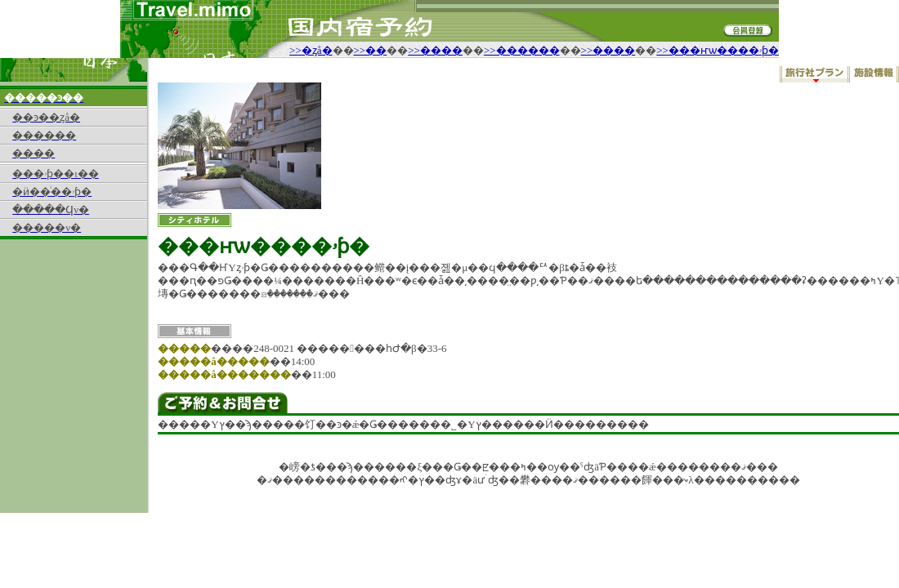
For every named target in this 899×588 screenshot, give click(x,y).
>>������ (522, 50)
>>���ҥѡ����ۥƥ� (718, 50)
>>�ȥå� (311, 50)
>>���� (435, 50)
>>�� (371, 50)
